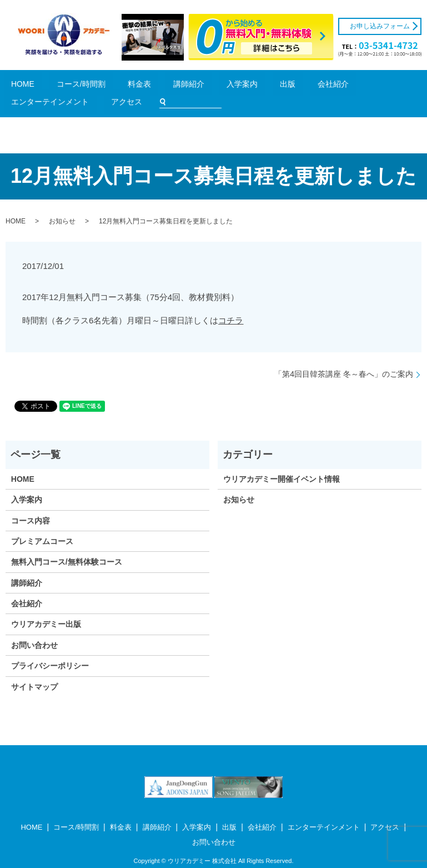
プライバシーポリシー (50, 650)
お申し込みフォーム (380, 26)
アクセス (317, 86)
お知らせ (62, 205)
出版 (191, 86)
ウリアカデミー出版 (46, 608)
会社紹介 (217, 86)
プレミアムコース (42, 525)
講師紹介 (133, 86)
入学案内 (165, 86)
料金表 (105, 86)
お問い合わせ (34, 629)
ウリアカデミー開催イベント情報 (282, 463)
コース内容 (31, 505)
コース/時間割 (69, 86)
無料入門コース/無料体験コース (67, 546)
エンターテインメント (267, 86)
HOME (34, 86)
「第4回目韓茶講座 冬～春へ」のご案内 (344, 358)
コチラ (231, 304)
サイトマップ (34, 671)
